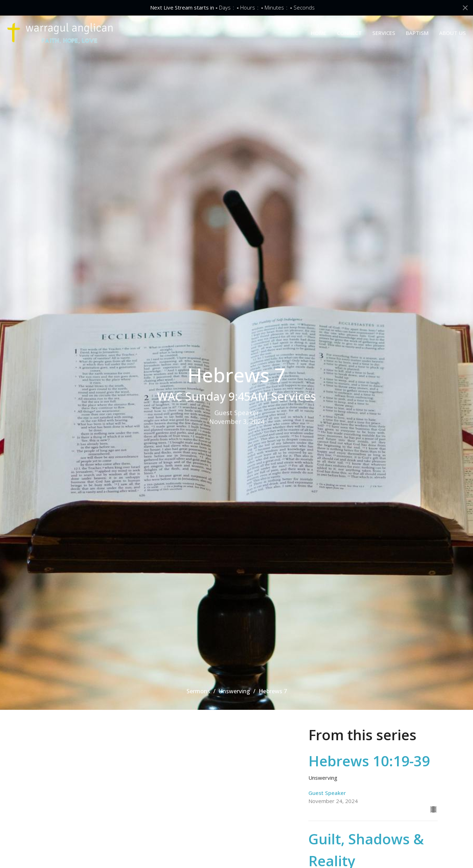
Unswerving (234, 691)
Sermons (198, 691)
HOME (319, 33)
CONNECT (349, 33)
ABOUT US (453, 33)
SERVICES (384, 33)
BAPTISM (417, 33)
